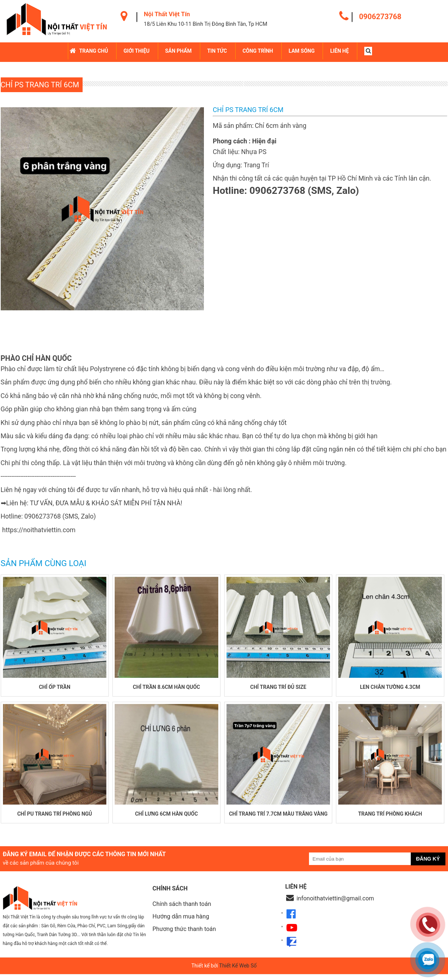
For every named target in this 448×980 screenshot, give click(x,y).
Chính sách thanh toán (182, 909)
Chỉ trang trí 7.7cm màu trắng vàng (278, 819)
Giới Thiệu (137, 51)
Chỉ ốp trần (54, 690)
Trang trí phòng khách (390, 819)
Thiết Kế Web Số (238, 971)
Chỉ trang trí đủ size (278, 690)
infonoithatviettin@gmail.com (335, 904)
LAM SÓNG (302, 51)
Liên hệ (340, 51)
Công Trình (258, 51)
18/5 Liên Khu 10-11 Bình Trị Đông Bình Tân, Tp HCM (206, 24)
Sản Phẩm (179, 51)
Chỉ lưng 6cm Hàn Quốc (166, 819)
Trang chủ (94, 51)
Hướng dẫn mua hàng (181, 922)
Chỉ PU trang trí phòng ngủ (55, 819)
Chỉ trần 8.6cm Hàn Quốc (166, 690)
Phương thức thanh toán (184, 934)
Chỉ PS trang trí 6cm (40, 84)
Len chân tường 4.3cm (390, 690)
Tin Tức (218, 51)
